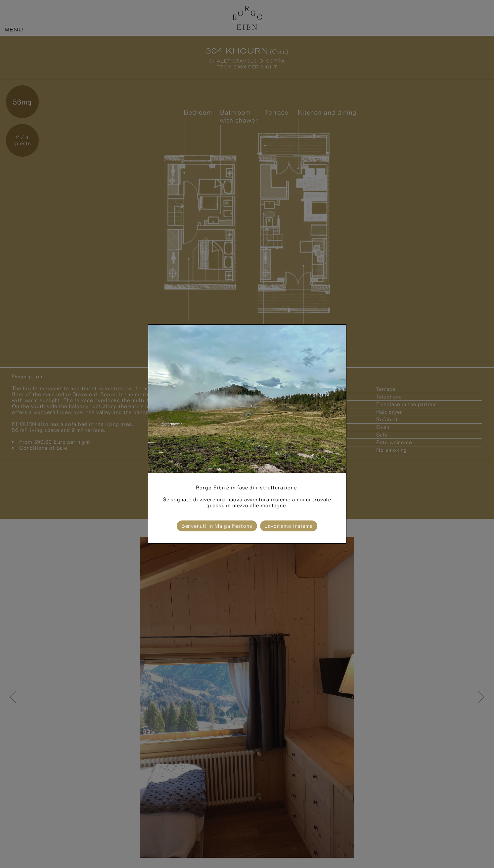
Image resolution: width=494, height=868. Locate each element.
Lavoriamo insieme (289, 526)
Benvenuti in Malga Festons (217, 526)
